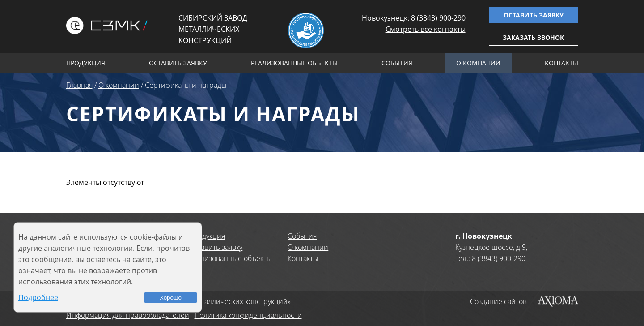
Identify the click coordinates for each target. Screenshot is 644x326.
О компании (478, 63)
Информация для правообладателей (128, 315)
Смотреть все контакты (426, 29)
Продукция (86, 63)
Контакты (561, 63)
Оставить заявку (534, 15)
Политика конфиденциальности (248, 315)
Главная (79, 85)
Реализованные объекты (294, 63)
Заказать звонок (533, 37)
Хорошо (171, 298)
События (397, 63)
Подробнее (38, 297)
